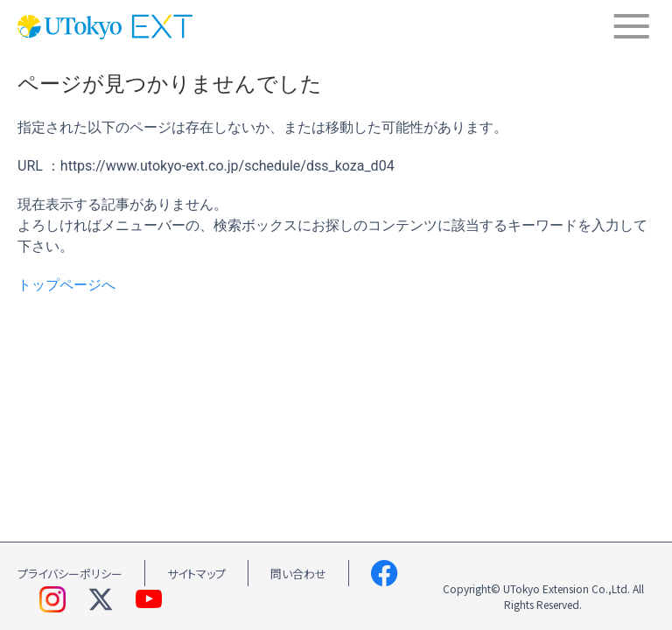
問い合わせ (298, 574)
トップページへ (66, 285)
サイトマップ (196, 574)
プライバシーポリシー (70, 574)
